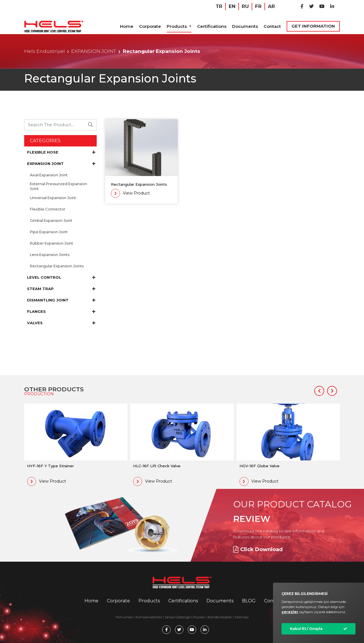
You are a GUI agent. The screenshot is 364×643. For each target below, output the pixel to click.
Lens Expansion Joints (50, 255)
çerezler (290, 612)
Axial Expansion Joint (49, 175)
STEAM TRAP (61, 289)
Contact (272, 26)
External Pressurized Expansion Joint (58, 186)
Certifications (212, 26)
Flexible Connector (48, 209)
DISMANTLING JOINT (61, 300)
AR (271, 6)
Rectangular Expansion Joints (57, 266)
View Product (130, 193)
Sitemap (242, 617)
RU (245, 6)
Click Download (258, 549)
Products (177, 26)
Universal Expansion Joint (53, 198)
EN (232, 6)
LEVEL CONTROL (61, 277)
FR (258, 6)
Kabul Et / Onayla (306, 629)
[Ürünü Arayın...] (55, 125)
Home (127, 26)
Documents (245, 26)
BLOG (249, 601)
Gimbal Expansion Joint (51, 220)
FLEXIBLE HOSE (61, 152)
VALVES (61, 323)
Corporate (150, 26)
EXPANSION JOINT (94, 51)
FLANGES (61, 311)
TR (219, 6)
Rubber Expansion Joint (51, 243)
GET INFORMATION (313, 26)
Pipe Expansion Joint (49, 232)
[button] (319, 391)
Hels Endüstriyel (45, 51)
